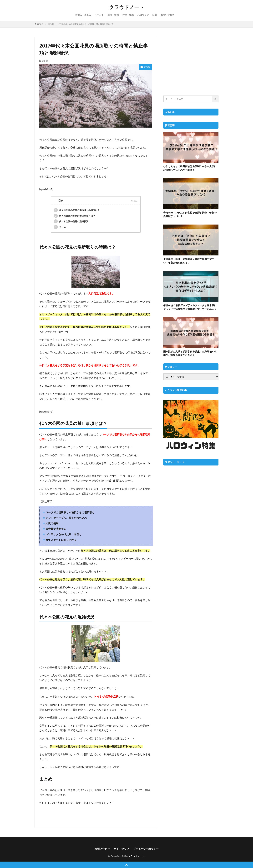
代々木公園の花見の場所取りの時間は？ (77, 210)
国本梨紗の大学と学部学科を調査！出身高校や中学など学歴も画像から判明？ (190, 353)
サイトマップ (121, 849)
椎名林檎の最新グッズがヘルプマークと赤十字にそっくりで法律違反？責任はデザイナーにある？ (190, 307)
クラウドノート (126, 7)
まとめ (60, 227)
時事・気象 (128, 15)
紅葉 (155, 15)
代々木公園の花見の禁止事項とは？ (74, 216)
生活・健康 (113, 15)
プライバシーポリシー (146, 849)
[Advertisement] (191, 64)
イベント (99, 15)
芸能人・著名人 (83, 15)
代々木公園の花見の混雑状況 (71, 221)
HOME (40, 24)
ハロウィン (143, 15)
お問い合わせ (167, 15)
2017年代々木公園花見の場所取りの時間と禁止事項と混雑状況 (86, 24)
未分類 (51, 24)
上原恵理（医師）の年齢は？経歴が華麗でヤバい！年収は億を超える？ (189, 261)
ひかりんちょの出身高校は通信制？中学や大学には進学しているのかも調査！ (190, 168)
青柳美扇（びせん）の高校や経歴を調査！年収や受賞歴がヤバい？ (190, 214)
